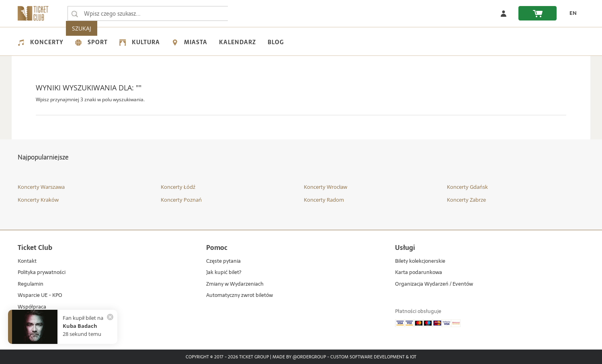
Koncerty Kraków (38, 200)
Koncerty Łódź (178, 187)
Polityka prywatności (42, 273)
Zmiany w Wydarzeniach (235, 284)
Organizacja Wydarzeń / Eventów (434, 284)
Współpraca (32, 307)
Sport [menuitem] (91, 42)
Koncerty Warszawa (41, 187)
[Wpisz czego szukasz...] (75, 14)
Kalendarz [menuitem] (238, 42)
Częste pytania (223, 261)
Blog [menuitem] (276, 42)
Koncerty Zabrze (466, 200)
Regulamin (31, 284)
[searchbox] (148, 13)
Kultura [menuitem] (140, 42)
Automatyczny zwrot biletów (240, 295)
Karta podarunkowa (419, 273)
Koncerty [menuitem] (41, 42)
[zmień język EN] (571, 13)
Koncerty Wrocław (326, 187)
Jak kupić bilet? (224, 273)
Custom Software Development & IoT (373, 357)
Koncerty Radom (324, 200)
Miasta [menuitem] (189, 42)
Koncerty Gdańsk (467, 187)
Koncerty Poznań (181, 200)
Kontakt (27, 261)
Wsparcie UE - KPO (40, 295)
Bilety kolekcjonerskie (420, 261)
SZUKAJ (244, 13)
